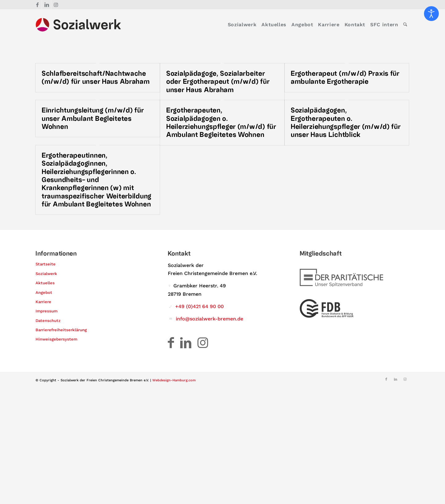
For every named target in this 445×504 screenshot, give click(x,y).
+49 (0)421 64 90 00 (199, 306)
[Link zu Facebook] (37, 5)
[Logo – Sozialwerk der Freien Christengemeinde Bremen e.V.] (78, 25)
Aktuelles (45, 283)
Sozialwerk (46, 274)
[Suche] (405, 25)
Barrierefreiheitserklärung (61, 330)
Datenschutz (48, 321)
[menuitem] (242, 25)
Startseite (46, 264)
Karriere (43, 302)
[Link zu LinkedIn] (47, 5)
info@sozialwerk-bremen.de (210, 319)
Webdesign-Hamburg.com (174, 380)
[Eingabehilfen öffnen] (431, 14)
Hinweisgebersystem (56, 339)
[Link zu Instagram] (56, 5)
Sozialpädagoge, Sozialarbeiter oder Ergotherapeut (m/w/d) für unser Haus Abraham (218, 82)
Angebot (44, 292)
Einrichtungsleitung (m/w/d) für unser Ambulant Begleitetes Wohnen (93, 119)
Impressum (47, 311)
